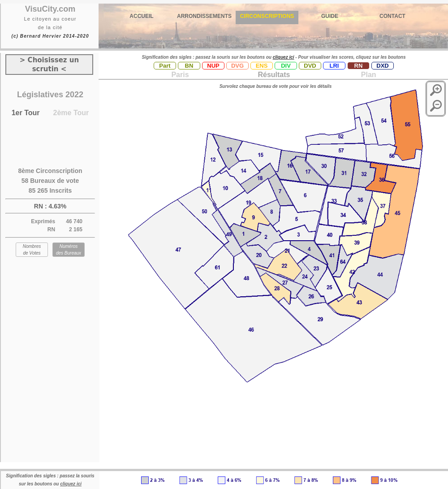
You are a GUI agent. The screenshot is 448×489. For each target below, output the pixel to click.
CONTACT (392, 16)
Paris (180, 75)
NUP (213, 66)
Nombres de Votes (32, 250)
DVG (237, 66)
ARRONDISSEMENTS (204, 16)
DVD (310, 66)
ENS (262, 66)
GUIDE (330, 16)
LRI (334, 66)
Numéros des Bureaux (69, 250)
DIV (286, 66)
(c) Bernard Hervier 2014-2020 (50, 36)
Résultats (274, 75)
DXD (382, 66)
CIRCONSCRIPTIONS (267, 16)
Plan (367, 75)
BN (189, 66)
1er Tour (26, 113)
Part (165, 66)
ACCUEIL (141, 16)
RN (359, 66)
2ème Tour (71, 113)
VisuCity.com (50, 9)
